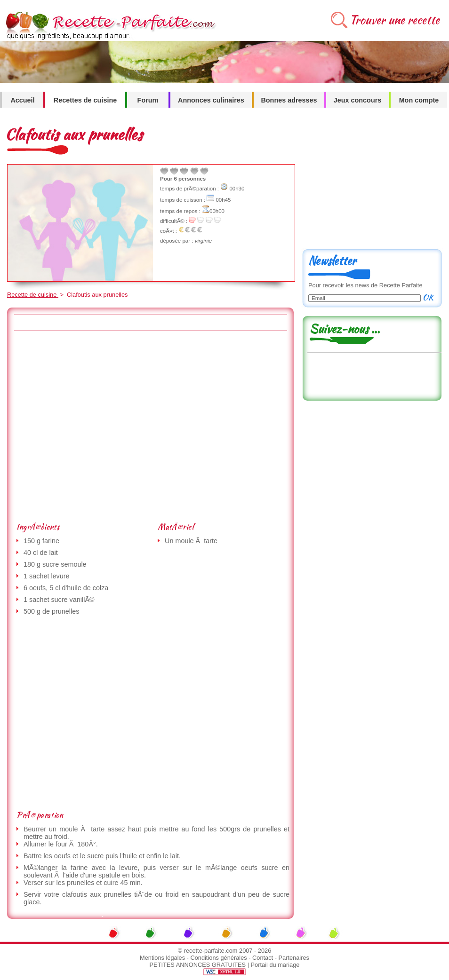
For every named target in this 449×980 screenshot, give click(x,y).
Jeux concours (358, 100)
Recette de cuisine (33, 295)
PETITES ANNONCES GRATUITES (198, 965)
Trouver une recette (395, 20)
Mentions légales (162, 958)
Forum (148, 100)
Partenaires (294, 958)
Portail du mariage (275, 965)
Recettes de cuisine (85, 100)
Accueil (22, 100)
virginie (203, 241)
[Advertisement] (88, 426)
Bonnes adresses (289, 100)
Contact (263, 958)
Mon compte (419, 100)
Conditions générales (218, 958)
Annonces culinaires (211, 100)
